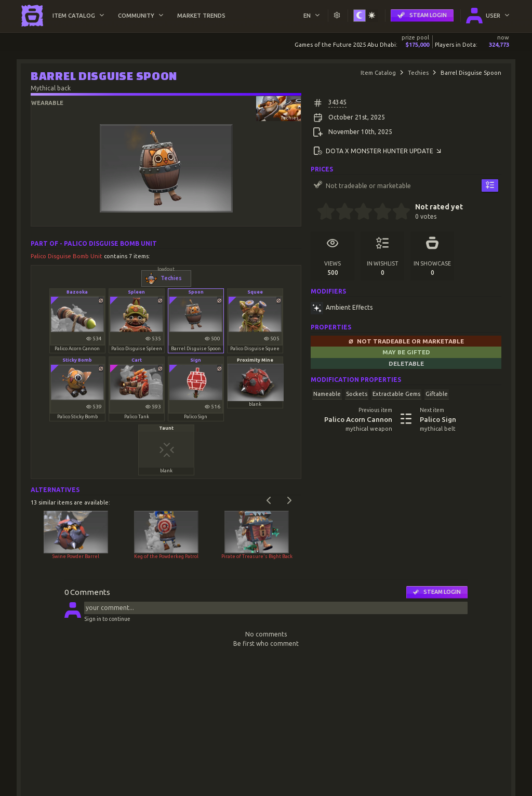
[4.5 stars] (397, 213)
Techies (418, 73)
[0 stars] (314, 213)
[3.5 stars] (378, 213)
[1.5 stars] (341, 213)
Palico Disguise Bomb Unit (67, 256)
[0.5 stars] (321, 213)
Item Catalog (378, 73)
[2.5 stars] (359, 213)
